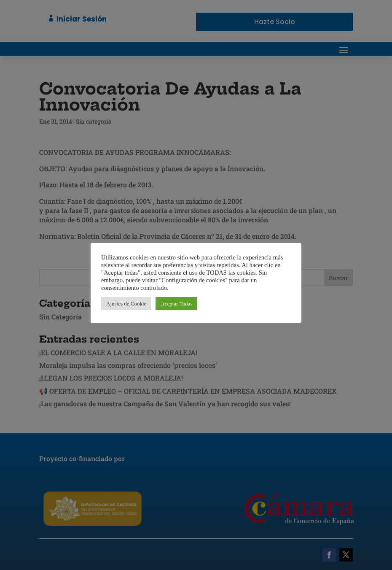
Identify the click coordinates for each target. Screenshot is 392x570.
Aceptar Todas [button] (176, 304)
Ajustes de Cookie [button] (126, 304)
